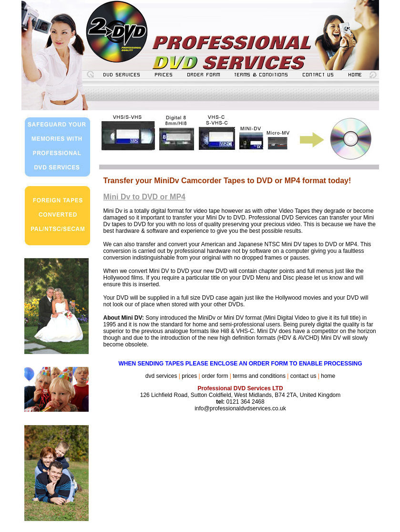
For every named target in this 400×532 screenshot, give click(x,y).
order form (215, 376)
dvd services (161, 376)
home (328, 376)
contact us (303, 376)
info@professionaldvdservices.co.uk (240, 408)
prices (189, 376)
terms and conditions (259, 376)
